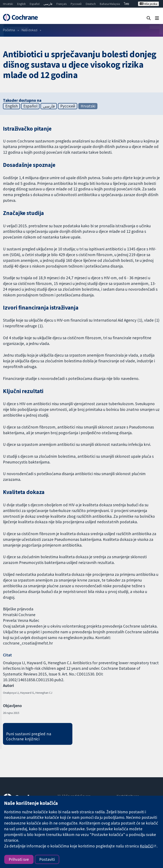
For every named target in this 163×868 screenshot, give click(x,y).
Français (62, 4)
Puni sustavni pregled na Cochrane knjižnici (29, 736)
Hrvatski (8, 4)
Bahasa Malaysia (110, 4)
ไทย (126, 4)
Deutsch (91, 4)
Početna (9, 30)
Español (35, 4)
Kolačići (147, 846)
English (21, 4)
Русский (76, 4)
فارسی (48, 4)
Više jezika (148, 4)
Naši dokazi (30, 30)
